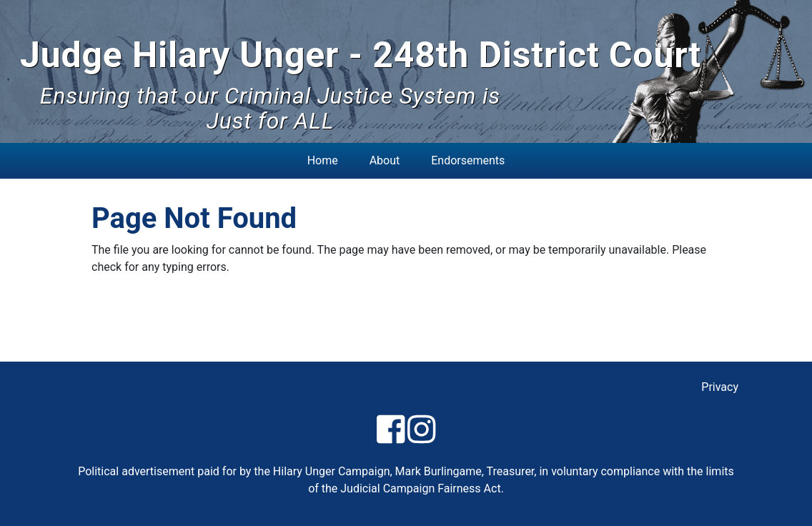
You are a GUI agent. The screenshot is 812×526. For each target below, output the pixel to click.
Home (323, 160)
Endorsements (468, 160)
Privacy (720, 387)
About (385, 160)
